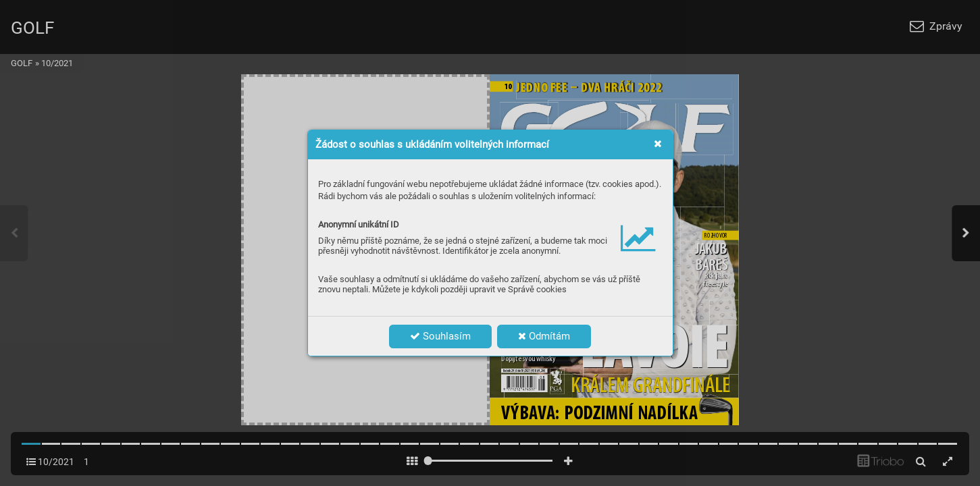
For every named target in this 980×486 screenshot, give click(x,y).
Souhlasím (440, 336)
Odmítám (544, 336)
